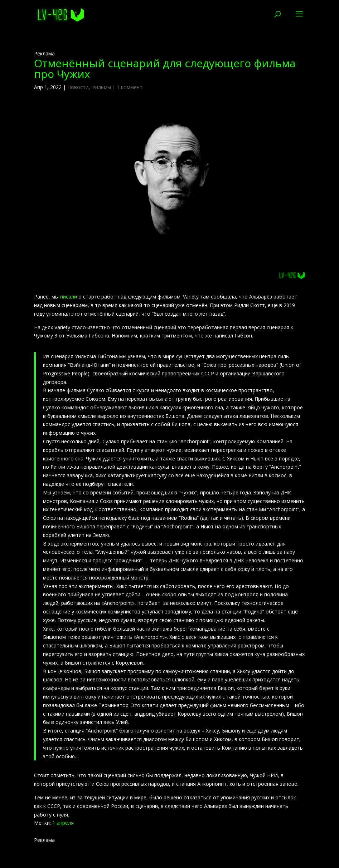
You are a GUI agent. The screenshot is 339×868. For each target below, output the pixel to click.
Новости (78, 87)
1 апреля (63, 823)
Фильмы (101, 87)
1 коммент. (130, 87)
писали (69, 297)
